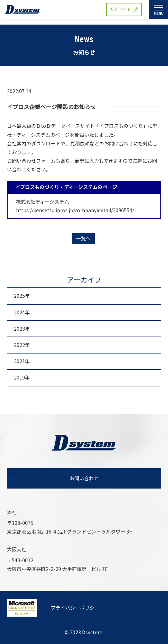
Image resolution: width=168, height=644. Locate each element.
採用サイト (124, 9)
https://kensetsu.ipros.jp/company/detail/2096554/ (73, 210)
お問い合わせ (84, 478)
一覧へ (83, 238)
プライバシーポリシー (75, 608)
